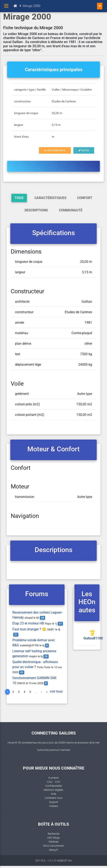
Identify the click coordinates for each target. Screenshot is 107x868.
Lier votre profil (55, 150)
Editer (84, 150)
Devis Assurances (53, 846)
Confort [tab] (85, 198)
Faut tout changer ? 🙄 (29, 629)
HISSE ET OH (64, 861)
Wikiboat (53, 842)
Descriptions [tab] (36, 210)
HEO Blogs (54, 838)
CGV (58, 782)
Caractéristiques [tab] (50, 198)
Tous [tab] (19, 198)
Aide (53, 794)
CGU (50, 782)
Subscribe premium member (54, 750)
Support (54, 802)
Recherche (54, 834)
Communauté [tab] (71, 210)
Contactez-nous (54, 798)
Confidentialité (53, 786)
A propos (54, 778)
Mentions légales (53, 790)
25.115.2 (40, 861)
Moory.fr (53, 850)
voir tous (56, 691)
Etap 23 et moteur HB (28, 623)
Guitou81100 (93, 638)
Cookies (53, 806)
